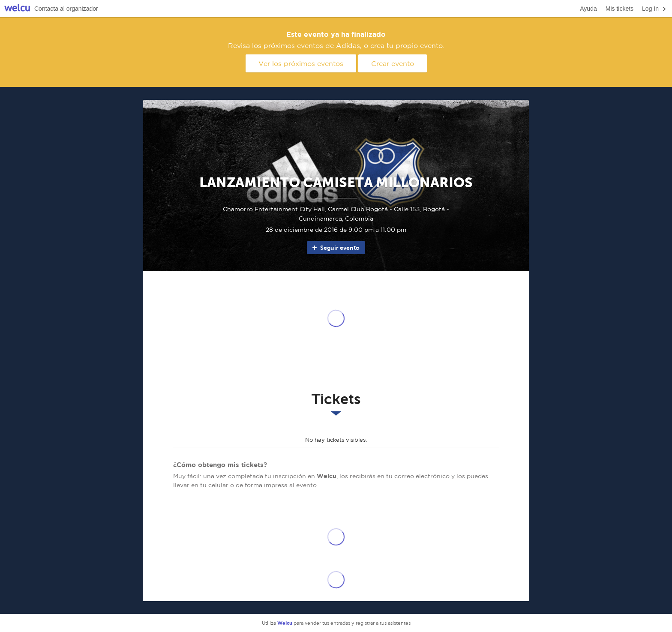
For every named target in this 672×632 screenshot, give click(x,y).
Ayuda (588, 9)
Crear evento (393, 63)
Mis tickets (619, 9)
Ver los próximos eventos (301, 63)
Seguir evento (335, 248)
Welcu (17, 9)
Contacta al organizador (66, 9)
